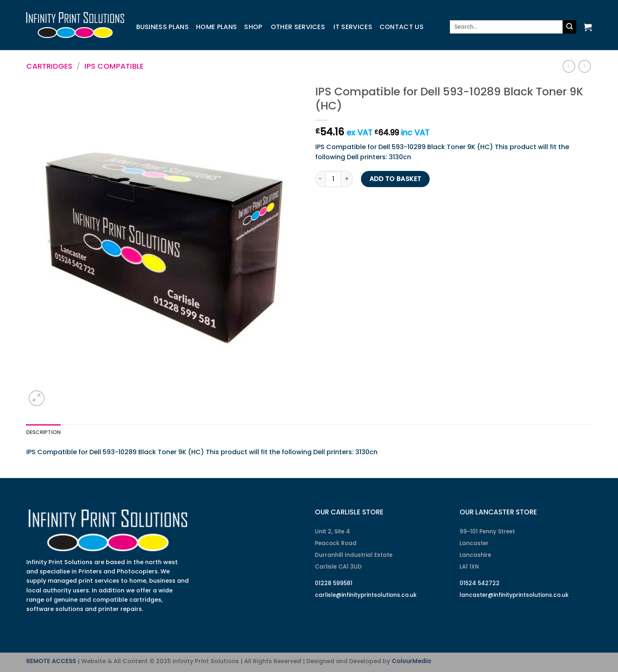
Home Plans (216, 27)
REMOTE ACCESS (51, 661)
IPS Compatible (114, 66)
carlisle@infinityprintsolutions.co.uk (366, 595)
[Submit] (569, 27)
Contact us (402, 27)
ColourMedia (411, 661)
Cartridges (49, 66)
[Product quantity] (333, 179)
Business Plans (162, 27)
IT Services (353, 27)
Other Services (298, 27)
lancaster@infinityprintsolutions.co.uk (514, 595)
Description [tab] (44, 432)
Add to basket (395, 179)
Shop (253, 27)
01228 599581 (334, 583)
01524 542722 (480, 583)
